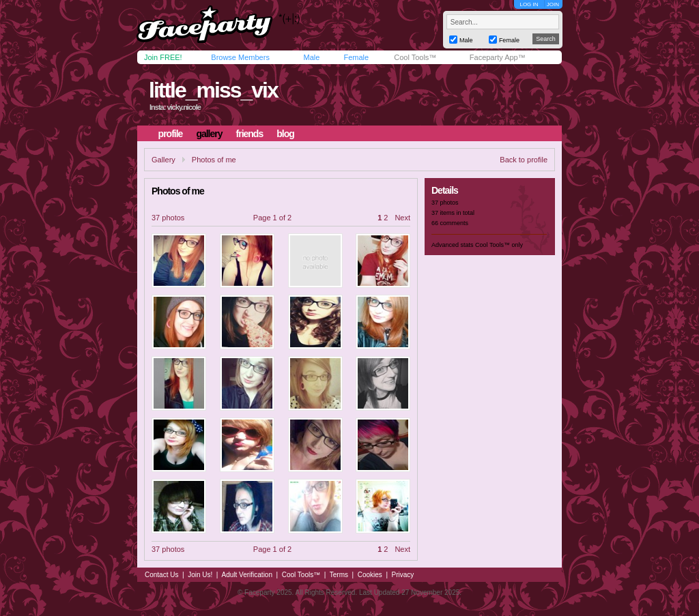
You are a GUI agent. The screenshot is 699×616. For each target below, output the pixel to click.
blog (285, 134)
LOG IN (529, 4)
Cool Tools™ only (499, 245)
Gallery (163, 160)
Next (402, 218)
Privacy (403, 575)
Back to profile (524, 160)
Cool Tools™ (415, 57)
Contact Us (161, 575)
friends (250, 134)
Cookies (370, 575)
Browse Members (240, 57)
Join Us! (200, 575)
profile (171, 134)
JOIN (553, 4)
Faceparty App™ (498, 57)
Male (311, 57)
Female (356, 57)
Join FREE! (163, 57)
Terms (339, 575)
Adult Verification (247, 575)
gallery (209, 134)
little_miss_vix (213, 90)
